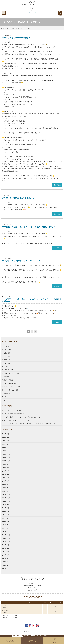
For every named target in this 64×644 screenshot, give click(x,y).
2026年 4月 (6, 441)
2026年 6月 (6, 434)
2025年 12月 (6, 454)
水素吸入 (5, 397)
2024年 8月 (6, 508)
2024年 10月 (6, 501)
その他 (4, 400)
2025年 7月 (6, 471)
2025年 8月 (6, 468)
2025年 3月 (6, 484)
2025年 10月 (6, 461)
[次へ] (35, 332)
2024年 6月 (6, 515)
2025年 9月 (6, 464)
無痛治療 (5, 366)
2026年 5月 (6, 437)
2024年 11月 (6, 498)
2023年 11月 (6, 538)
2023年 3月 (6, 565)
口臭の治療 (6, 377)
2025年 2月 (6, 488)
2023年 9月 (6, 545)
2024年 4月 (6, 521)
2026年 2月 (6, 448)
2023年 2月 (6, 569)
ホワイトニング (7, 363)
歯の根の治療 (6, 360)
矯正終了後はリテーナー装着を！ (16, 38)
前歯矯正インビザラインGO (11, 373)
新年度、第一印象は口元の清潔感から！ (19, 198)
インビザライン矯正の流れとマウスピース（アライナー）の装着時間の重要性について (29, 424)
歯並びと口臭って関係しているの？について (21, 261)
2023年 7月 (6, 552)
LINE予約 (53, 642)
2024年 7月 (6, 511)
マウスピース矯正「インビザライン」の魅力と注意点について (29, 227)
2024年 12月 (6, 495)
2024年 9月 (6, 505)
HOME (3, 28)
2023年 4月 (6, 562)
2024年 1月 (6, 532)
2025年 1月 (6, 491)
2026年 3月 (6, 444)
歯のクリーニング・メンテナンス (12, 387)
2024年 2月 (6, 528)
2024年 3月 (6, 525)
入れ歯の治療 (6, 353)
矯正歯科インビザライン (25, 28)
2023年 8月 (6, 548)
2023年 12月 (6, 535)
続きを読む (57, 185)
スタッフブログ (11, 28)
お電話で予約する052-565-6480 (32, 641)
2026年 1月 (6, 451)
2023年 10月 (6, 542)
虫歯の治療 (6, 346)
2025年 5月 (6, 478)
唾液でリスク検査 (8, 380)
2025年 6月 (6, 474)
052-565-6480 (32, 597)
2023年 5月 (6, 559)
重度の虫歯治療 (7, 350)
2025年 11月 (6, 458)
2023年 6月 (6, 555)
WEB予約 (53, 639)
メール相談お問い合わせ (11, 641)
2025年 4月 (6, 481)
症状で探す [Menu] (60, 13)
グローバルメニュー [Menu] (4, 13)
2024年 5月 (6, 518)
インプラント (6, 356)
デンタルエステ (7, 393)
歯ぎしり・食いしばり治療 (10, 390)
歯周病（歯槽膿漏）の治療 (10, 383)
